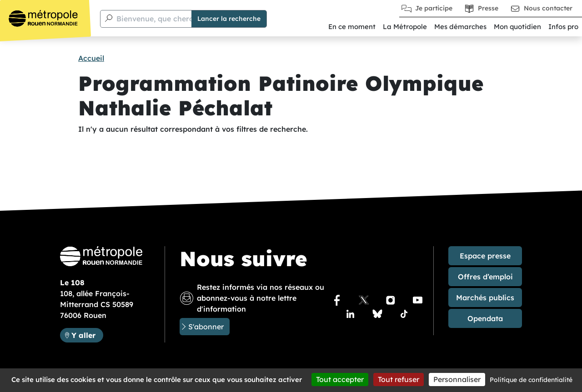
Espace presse (485, 256)
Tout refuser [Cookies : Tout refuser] (399, 379)
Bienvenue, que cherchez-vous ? (174, 19)
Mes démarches (460, 27)
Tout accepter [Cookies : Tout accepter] (340, 379)
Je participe (434, 8)
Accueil (91, 58)
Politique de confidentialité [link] (531, 380)
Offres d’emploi (485, 277)
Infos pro (563, 27)
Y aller (83, 335)
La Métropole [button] (405, 27)
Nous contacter (548, 8)
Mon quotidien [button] (517, 27)
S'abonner (206, 327)
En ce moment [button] (352, 27)
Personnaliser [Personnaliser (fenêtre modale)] (457, 379)
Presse (488, 8)
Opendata (485, 318)
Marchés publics (485, 298)
